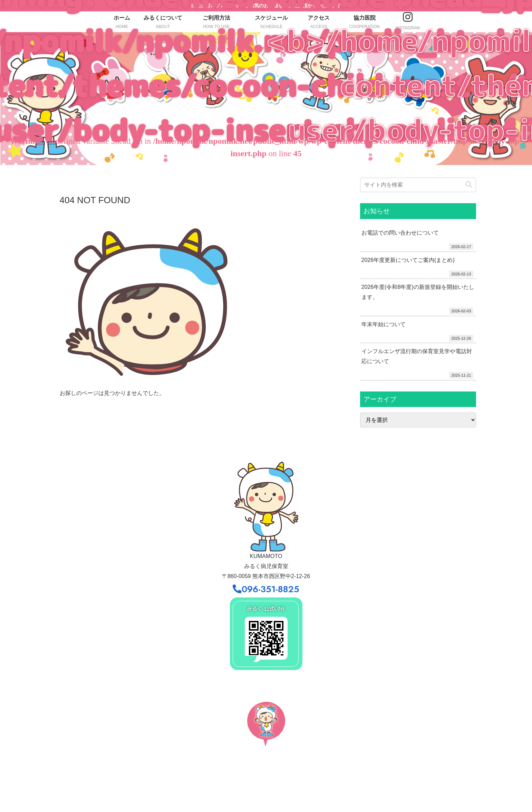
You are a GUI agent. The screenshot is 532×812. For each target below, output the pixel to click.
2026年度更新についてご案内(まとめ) (408, 260)
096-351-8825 (266, 589)
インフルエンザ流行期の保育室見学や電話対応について (417, 356)
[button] (469, 185)
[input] (418, 185)
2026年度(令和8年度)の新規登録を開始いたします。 (418, 292)
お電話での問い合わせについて (400, 233)
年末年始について (384, 324)
